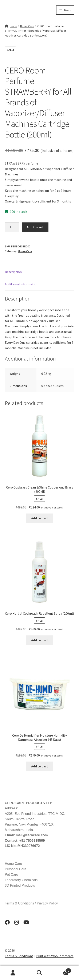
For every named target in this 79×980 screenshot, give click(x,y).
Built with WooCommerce (55, 956)
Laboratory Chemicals (21, 880)
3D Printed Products (20, 885)
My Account (13, 973)
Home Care (27, 26)
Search (39, 973)
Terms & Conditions (19, 956)
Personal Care (16, 869)
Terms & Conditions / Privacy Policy (31, 903)
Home (13, 26)
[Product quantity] (12, 227)
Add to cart (35, 227)
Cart (62, 970)
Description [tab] (13, 272)
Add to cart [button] (40, 518)
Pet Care (11, 875)
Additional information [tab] (22, 284)
